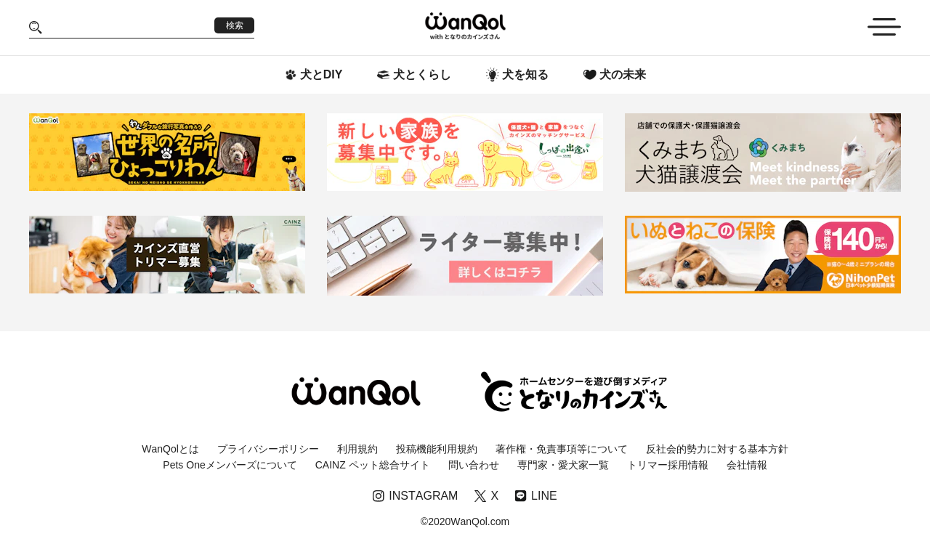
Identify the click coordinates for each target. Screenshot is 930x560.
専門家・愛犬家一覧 (563, 465)
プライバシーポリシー (268, 449)
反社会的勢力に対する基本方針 (717, 449)
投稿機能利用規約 (437, 449)
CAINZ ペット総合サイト (373, 465)
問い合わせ (474, 465)
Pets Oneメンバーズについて (230, 465)
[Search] (128, 27)
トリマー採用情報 (668, 465)
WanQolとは (170, 449)
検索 (235, 25)
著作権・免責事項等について (562, 449)
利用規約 (357, 449)
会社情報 (747, 465)
